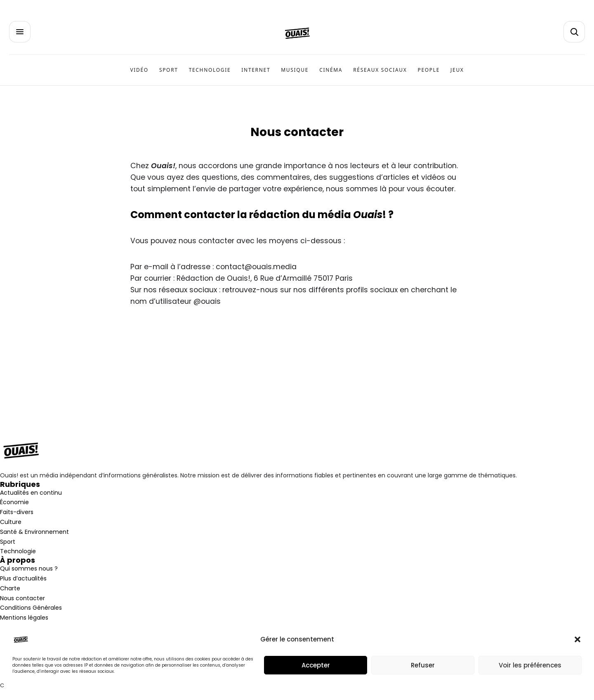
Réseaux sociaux (380, 70)
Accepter (316, 665)
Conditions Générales (31, 608)
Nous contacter (22, 598)
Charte (10, 588)
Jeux (457, 70)
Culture (11, 522)
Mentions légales (24, 618)
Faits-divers (17, 512)
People (429, 70)
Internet (256, 70)
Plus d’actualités (23, 578)
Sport (169, 70)
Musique (295, 70)
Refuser (423, 665)
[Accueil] (297, 33)
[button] (577, 639)
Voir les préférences (530, 665)
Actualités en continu (31, 493)
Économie (14, 502)
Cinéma (331, 70)
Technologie (210, 70)
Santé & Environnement (34, 532)
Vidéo (139, 70)
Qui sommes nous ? (29, 568)
